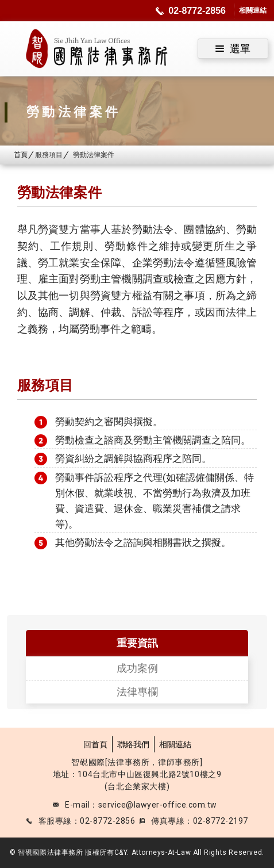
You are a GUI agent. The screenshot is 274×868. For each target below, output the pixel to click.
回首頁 (95, 744)
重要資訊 (137, 643)
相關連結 (175, 744)
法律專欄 (137, 692)
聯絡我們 (133, 744)
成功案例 (137, 668)
